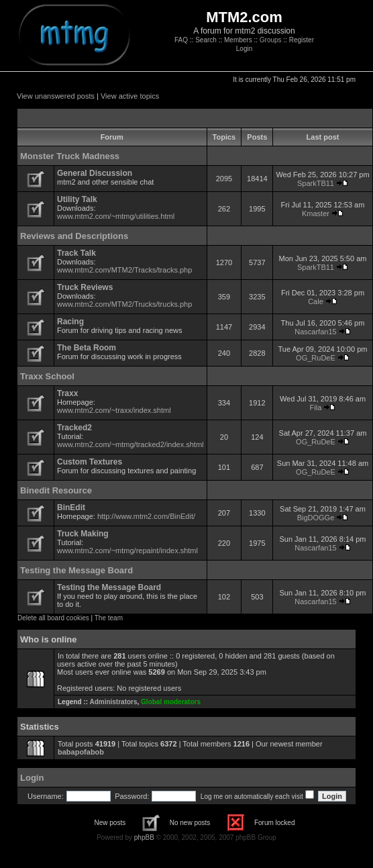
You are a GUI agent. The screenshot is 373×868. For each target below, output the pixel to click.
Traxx (67, 393)
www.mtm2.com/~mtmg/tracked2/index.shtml (130, 444)
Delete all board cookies (53, 618)
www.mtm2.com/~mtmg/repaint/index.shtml (127, 550)
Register (302, 40)
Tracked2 (74, 428)
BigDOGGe (316, 518)
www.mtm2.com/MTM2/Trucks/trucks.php (124, 304)
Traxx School (47, 376)
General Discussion (95, 173)
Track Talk (76, 253)
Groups (271, 40)
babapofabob (81, 752)
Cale (316, 301)
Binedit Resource (56, 490)
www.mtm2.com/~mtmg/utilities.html (116, 216)
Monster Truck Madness (70, 156)
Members (238, 40)
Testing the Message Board (76, 570)
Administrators (113, 702)
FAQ (181, 40)
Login (244, 49)
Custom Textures (90, 462)
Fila (316, 407)
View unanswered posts (56, 96)
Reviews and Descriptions (74, 236)
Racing (70, 322)
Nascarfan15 (315, 332)
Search (206, 40)
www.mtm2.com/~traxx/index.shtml (114, 410)
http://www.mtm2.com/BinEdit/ (146, 516)
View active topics (130, 96)
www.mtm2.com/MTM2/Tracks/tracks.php (124, 270)
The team (109, 618)
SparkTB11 (316, 183)
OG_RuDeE (316, 358)
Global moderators (171, 702)
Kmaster (316, 213)
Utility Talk (77, 199)
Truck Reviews (85, 287)
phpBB (144, 837)
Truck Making (83, 534)
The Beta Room (87, 348)
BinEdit (71, 508)
